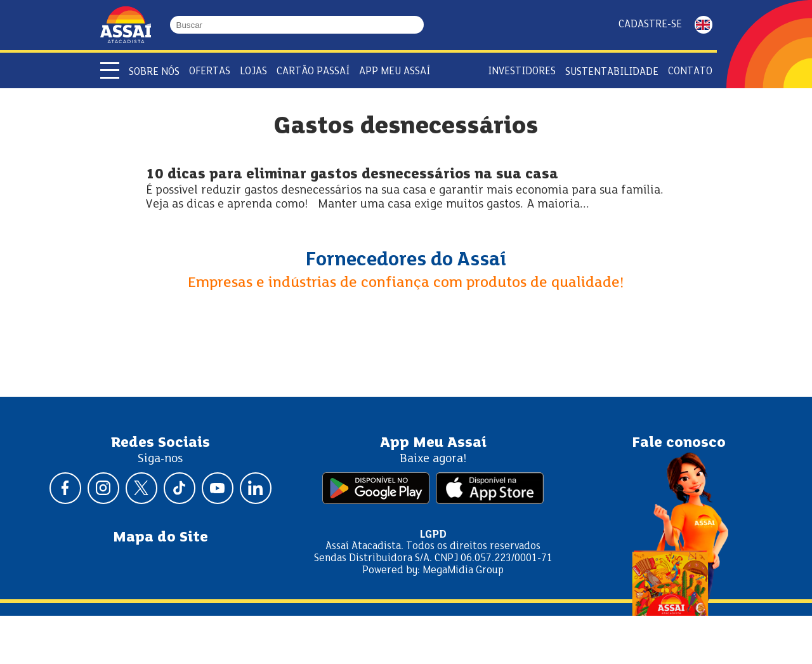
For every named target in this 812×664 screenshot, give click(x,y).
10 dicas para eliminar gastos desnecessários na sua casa (352, 175)
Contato (690, 71)
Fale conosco (679, 443)
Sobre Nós (154, 72)
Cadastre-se (650, 24)
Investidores (522, 71)
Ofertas (210, 71)
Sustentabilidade (612, 72)
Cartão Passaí (313, 71)
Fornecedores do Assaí (406, 260)
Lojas (253, 71)
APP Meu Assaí (395, 71)
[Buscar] (418, 25)
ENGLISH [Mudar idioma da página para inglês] (704, 25)
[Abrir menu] (110, 70)
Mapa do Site (160, 538)
